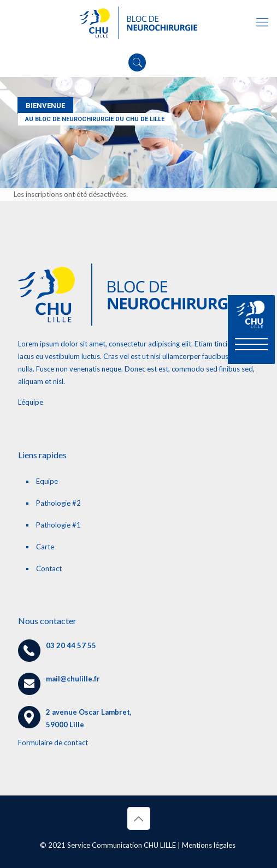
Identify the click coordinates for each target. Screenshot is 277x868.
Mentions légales (209, 845)
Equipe (47, 481)
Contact (49, 568)
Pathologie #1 (58, 525)
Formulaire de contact (53, 743)
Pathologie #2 (58, 503)
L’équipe (31, 402)
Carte (45, 547)
